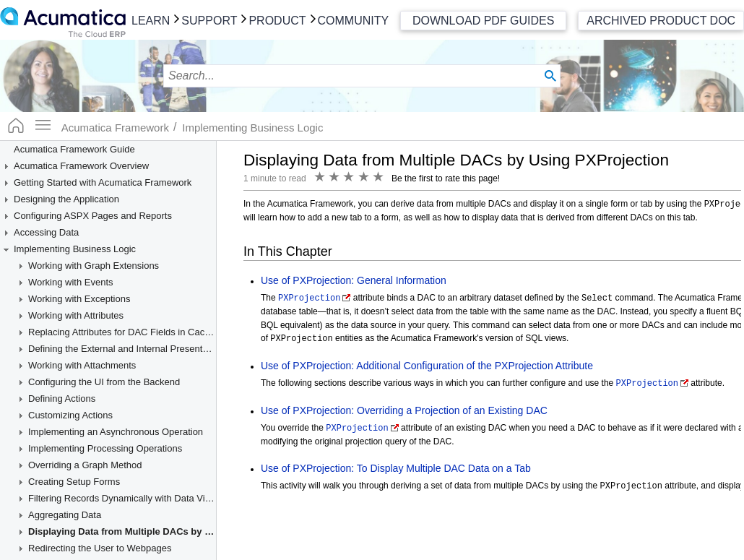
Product (277, 21)
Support (209, 21)
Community (354, 21)
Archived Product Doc (661, 21)
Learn (151, 21)
